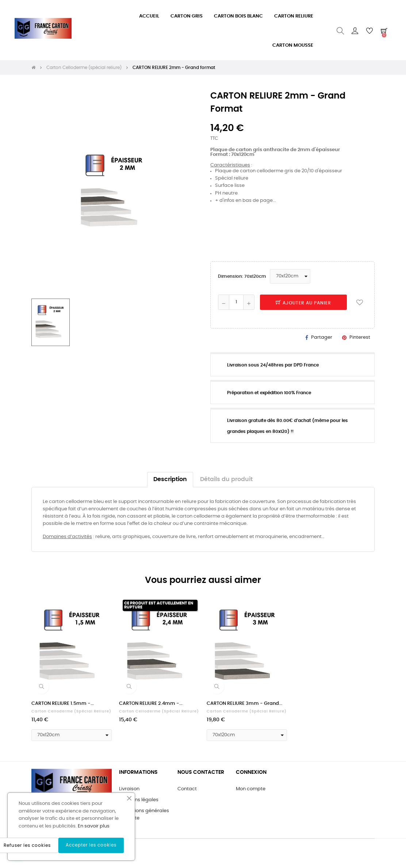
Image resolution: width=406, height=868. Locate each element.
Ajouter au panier (303, 303)
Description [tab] (170, 479)
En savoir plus (94, 826)
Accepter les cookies (91, 845)
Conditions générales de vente (144, 815)
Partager (322, 337)
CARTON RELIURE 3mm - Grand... (244, 704)
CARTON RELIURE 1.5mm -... (63, 704)
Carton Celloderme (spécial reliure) (71, 711)
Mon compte (251, 789)
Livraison (129, 789)
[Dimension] (290, 276)
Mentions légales (139, 800)
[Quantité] (236, 302)
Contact (187, 789)
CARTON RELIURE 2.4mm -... (151, 704)
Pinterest (360, 337)
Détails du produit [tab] (226, 479)
